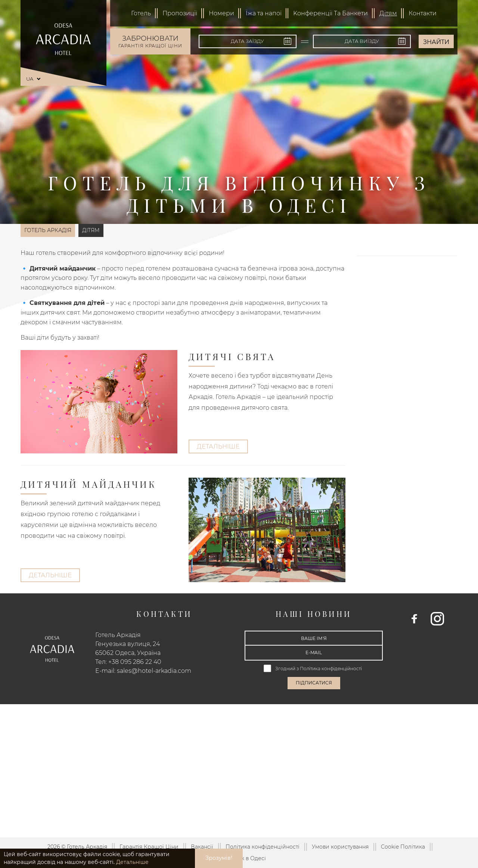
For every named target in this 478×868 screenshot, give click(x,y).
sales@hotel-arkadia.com (154, 671)
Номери (221, 13)
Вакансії (202, 847)
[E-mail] (314, 653)
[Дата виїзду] (362, 41)
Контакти (423, 13)
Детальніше (218, 447)
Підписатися (314, 683)
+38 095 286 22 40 (135, 662)
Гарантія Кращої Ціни (149, 847)
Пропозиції (180, 13)
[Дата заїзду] (248, 41)
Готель (141, 13)
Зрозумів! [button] (219, 858)
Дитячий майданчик (89, 484)
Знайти (436, 42)
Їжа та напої (264, 13)
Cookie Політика (403, 847)
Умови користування (340, 847)
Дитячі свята (232, 356)
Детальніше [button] (132, 862)
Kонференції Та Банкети (330, 13)
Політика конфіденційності (331, 669)
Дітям (388, 13)
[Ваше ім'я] (314, 638)
